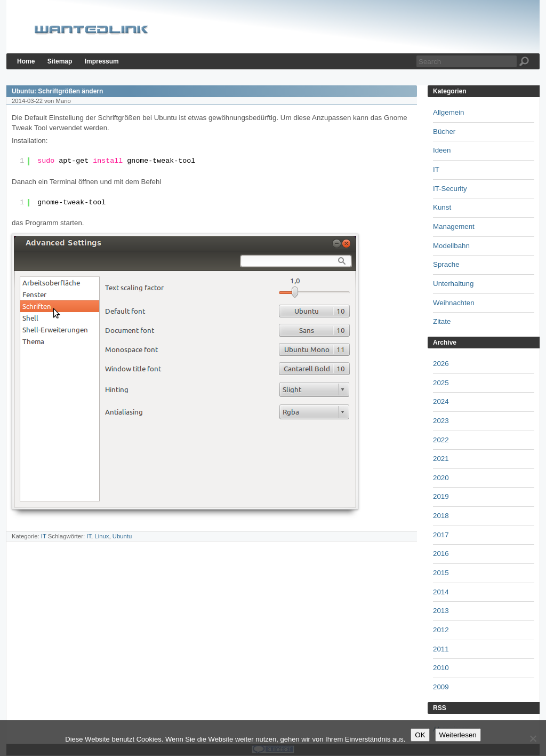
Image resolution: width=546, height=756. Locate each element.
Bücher (444, 132)
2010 (441, 668)
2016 (441, 554)
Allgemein (449, 112)
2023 (441, 421)
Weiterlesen (458, 735)
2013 (441, 611)
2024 (441, 401)
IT (44, 536)
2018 (441, 516)
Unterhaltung (453, 284)
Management (454, 226)
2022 (441, 440)
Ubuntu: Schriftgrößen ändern (57, 91)
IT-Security (450, 189)
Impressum (102, 61)
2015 (441, 573)
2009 (441, 687)
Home (26, 61)
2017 (441, 535)
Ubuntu (122, 536)
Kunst (442, 207)
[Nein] (533, 738)
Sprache (446, 264)
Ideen (442, 150)
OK (420, 735)
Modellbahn (451, 246)
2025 (441, 383)
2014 (441, 592)
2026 (441, 364)
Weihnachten (454, 303)
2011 (441, 649)
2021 (441, 459)
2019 (441, 496)
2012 (441, 630)
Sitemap (60, 61)
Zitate (442, 321)
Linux (102, 536)
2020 (441, 478)
